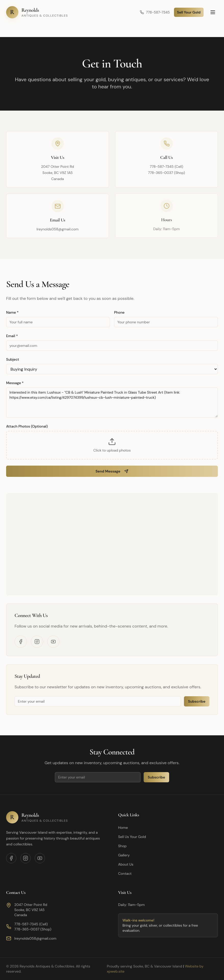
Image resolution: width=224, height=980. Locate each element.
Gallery (124, 855)
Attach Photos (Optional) (27, 426)
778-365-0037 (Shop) (166, 173)
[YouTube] (53, 642)
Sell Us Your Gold (132, 837)
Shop (122, 846)
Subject (13, 359)
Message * (15, 383)
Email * (12, 336)
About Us (126, 864)
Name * (12, 312)
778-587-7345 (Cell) (166, 167)
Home (123, 828)
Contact (125, 873)
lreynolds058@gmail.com (58, 229)
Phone (119, 312)
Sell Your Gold (189, 12)
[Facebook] (21, 642)
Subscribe (197, 701)
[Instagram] (37, 642)
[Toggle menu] (213, 12)
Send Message (112, 471)
